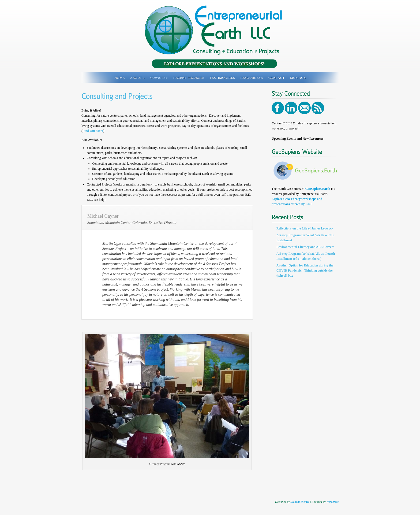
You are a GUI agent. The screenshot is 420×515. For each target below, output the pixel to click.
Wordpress (332, 502)
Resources (252, 78)
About (137, 78)
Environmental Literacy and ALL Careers (305, 247)
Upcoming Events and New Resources (297, 139)
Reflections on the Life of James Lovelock (305, 228)
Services (159, 78)
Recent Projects (189, 78)
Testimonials (222, 78)
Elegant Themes (300, 502)
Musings (298, 78)
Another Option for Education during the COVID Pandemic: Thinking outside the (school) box (305, 271)
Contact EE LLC (283, 123)
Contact (276, 78)
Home (119, 78)
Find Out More (93, 131)
